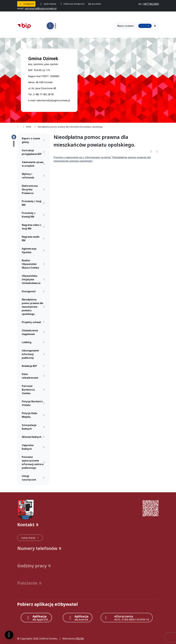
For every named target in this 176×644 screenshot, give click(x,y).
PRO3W (80, 639)
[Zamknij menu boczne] (14, 141)
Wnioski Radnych (34, 437)
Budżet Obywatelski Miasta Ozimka (34, 264)
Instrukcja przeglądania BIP (34, 152)
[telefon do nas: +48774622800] (151, 4)
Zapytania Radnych (34, 447)
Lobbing (34, 342)
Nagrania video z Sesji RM (34, 227)
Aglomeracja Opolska (34, 250)
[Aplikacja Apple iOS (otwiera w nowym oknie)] (36, 618)
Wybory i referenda (34, 176)
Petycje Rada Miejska (34, 415)
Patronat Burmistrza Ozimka (34, 390)
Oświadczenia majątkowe (34, 332)
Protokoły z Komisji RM (34, 215)
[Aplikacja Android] (78, 618)
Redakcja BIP (34, 366)
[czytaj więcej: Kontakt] (30, 538)
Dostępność (34, 291)
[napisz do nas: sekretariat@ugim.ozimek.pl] (41, 8)
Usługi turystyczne (34, 478)
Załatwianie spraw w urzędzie (34, 164)
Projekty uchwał (34, 322)
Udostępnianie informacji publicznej (34, 354)
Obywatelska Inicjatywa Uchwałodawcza (34, 279)
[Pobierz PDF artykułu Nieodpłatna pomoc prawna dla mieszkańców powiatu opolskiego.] (152, 151)
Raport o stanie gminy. (34, 140)
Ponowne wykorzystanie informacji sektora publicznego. (34, 462)
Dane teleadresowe (34, 376)
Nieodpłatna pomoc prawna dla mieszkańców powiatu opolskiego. (34, 307)
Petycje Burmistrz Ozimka (34, 403)
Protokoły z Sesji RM (34, 203)
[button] (88, 525)
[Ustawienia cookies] (9, 635)
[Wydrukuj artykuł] (157, 151)
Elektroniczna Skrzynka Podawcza (34, 189)
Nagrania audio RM (34, 239)
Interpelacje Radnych (34, 427)
